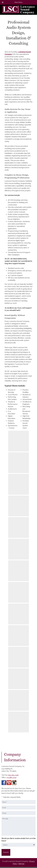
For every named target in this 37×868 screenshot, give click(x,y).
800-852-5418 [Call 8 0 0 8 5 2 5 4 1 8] (13, 775)
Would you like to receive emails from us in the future (18, 840)
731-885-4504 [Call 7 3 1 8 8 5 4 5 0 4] (11, 777)
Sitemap (21, 864)
